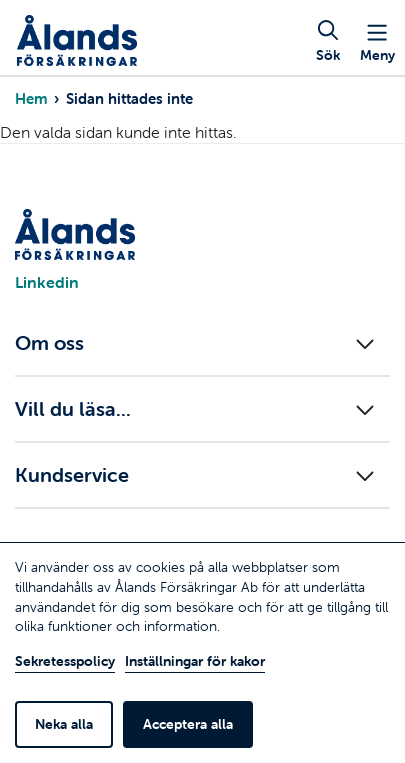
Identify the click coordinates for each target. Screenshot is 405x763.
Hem (31, 98)
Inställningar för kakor (195, 661)
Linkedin (47, 282)
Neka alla (64, 724)
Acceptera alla (188, 724)
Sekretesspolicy (65, 661)
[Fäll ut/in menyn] (202, 343)
